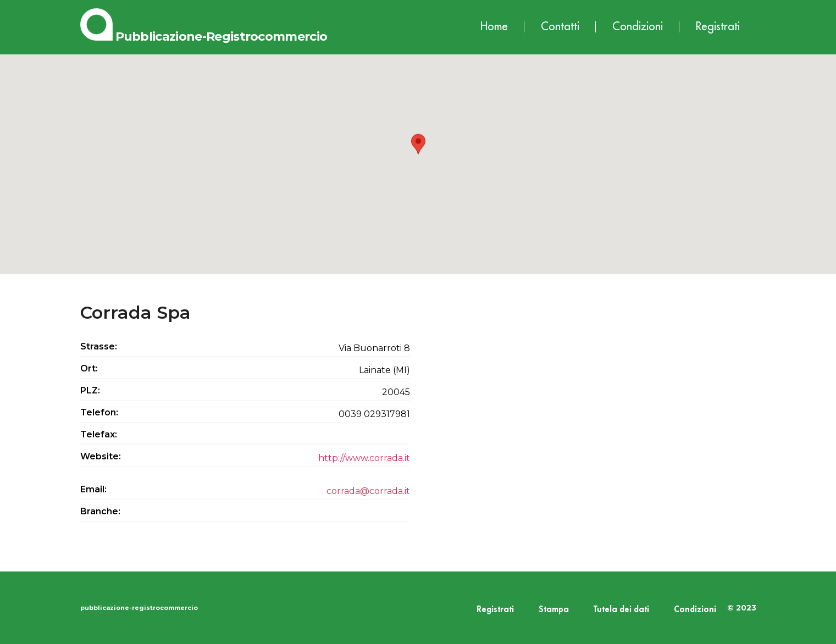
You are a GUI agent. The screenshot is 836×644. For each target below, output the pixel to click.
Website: (101, 456)
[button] (418, 154)
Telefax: (99, 434)
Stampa (554, 610)
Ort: (89, 368)
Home (494, 27)
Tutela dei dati (621, 610)
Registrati (718, 27)
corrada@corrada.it (368, 491)
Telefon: (99, 412)
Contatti (560, 27)
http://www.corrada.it (364, 458)
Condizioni (638, 27)
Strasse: (99, 346)
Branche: (100, 511)
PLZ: (90, 390)
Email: (93, 489)
